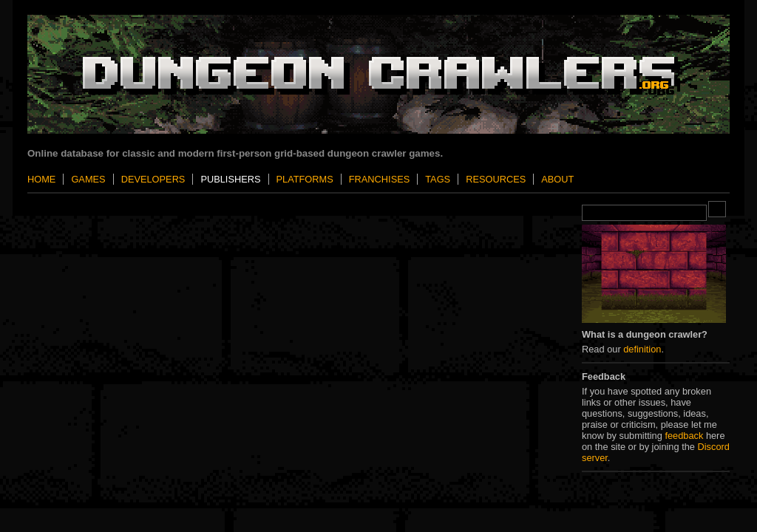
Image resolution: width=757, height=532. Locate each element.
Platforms (305, 179)
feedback (684, 436)
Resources (496, 179)
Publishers (230, 179)
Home (41, 179)
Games (88, 179)
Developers (153, 179)
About (557, 179)
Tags (438, 179)
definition (642, 349)
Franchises (379, 179)
